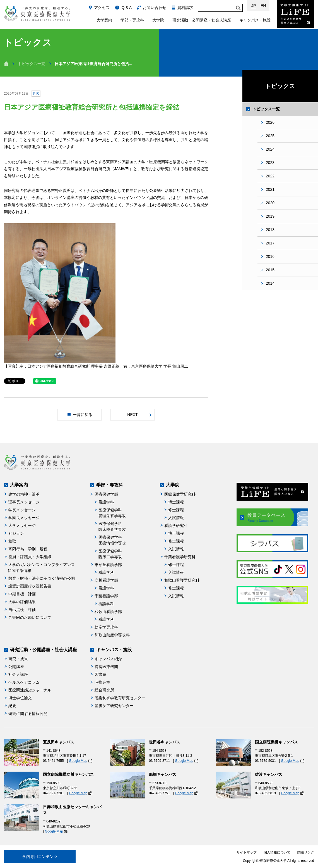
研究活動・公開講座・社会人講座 (202, 20)
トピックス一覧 (32, 64)
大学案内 (104, 20)
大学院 (158, 20)
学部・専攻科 (132, 20)
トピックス (280, 86)
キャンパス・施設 (255, 20)
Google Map (78, 761)
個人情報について (277, 852)
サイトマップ (247, 852)
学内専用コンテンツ (40, 857)
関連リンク (306, 852)
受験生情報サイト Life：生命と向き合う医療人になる (295, 14)
